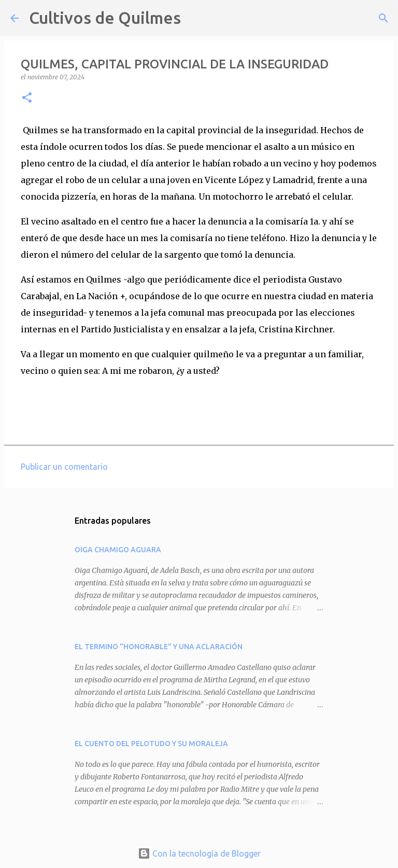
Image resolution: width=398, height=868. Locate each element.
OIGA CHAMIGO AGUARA (118, 550)
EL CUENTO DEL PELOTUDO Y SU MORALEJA (151, 744)
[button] (27, 98)
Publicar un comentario (64, 467)
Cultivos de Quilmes (105, 18)
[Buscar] (195, 18)
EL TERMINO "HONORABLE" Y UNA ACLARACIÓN (159, 647)
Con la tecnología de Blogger (199, 853)
